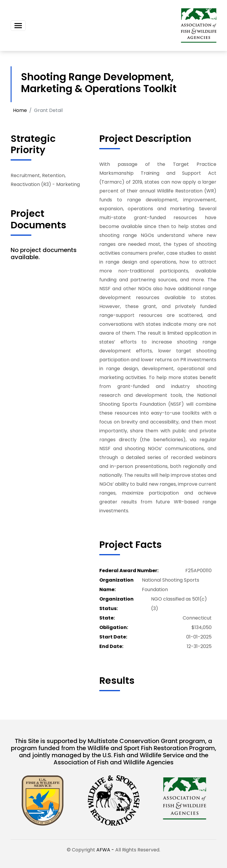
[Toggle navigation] (18, 26)
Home (20, 110)
